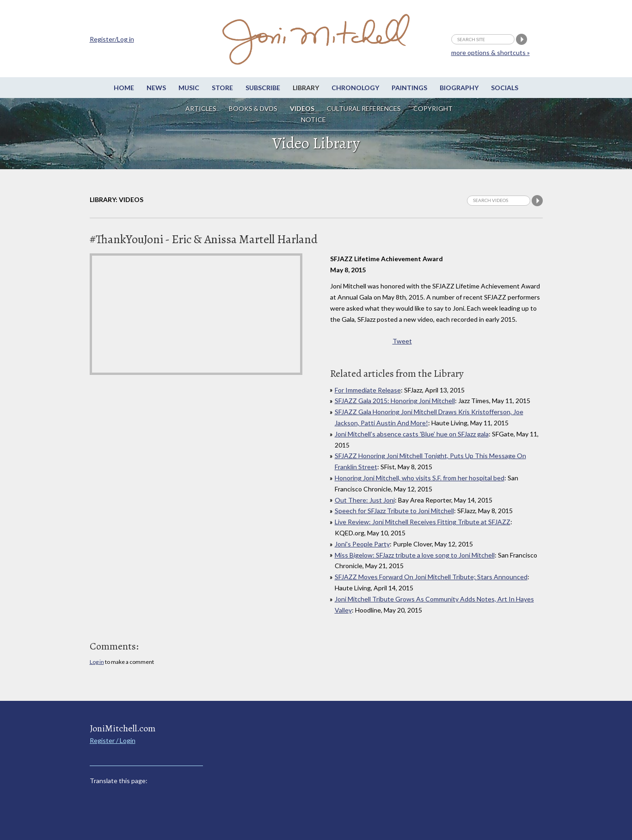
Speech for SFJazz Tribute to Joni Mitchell (394, 511)
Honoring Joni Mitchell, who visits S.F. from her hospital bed (420, 478)
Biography (459, 88)
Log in (97, 662)
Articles (201, 108)
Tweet (402, 341)
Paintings (409, 88)
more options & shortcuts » (491, 52)
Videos (302, 108)
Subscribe (263, 88)
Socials (505, 88)
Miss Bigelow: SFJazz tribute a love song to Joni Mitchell (415, 555)
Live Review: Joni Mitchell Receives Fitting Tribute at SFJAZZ (423, 522)
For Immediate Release (368, 390)
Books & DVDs (253, 108)
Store (222, 88)
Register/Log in (112, 39)
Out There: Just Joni (365, 500)
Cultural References (364, 108)
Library (306, 88)
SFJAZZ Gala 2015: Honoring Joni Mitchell (395, 401)
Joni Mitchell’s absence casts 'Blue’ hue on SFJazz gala (412, 434)
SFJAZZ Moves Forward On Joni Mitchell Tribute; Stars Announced (431, 577)
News (156, 88)
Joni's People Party (362, 544)
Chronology (355, 88)
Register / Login (113, 740)
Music (189, 88)
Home (124, 88)
